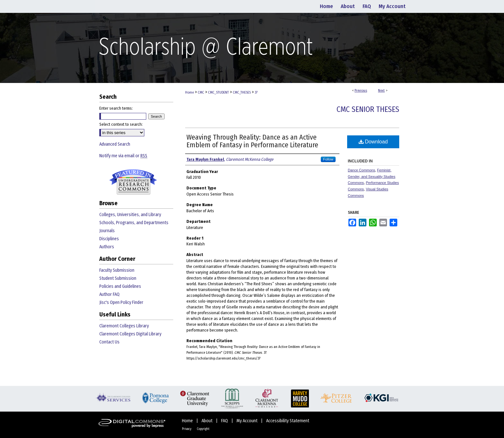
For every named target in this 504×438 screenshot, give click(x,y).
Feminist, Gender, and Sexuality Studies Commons (372, 177)
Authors (107, 247)
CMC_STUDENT (218, 92)
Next (381, 91)
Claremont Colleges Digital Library (130, 334)
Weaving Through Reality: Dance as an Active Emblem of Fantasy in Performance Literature (252, 141)
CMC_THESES (242, 92)
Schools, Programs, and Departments (134, 223)
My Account (248, 421)
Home (189, 92)
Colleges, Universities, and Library (130, 215)
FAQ (225, 421)
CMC (201, 92)
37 (256, 92)
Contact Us (109, 342)
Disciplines (109, 239)
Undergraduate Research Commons (133, 182)
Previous (361, 91)
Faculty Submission (117, 270)
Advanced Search (115, 144)
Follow (328, 159)
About (207, 421)
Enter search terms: (116, 108)
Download (373, 142)
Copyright (203, 429)
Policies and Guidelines (120, 286)
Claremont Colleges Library (124, 326)
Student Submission (118, 278)
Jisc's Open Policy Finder (121, 302)
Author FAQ (109, 294)
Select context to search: (121, 124)
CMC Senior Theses (368, 109)
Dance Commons (361, 170)
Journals (107, 231)
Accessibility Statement (288, 421)
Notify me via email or (123, 156)
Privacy (187, 429)
